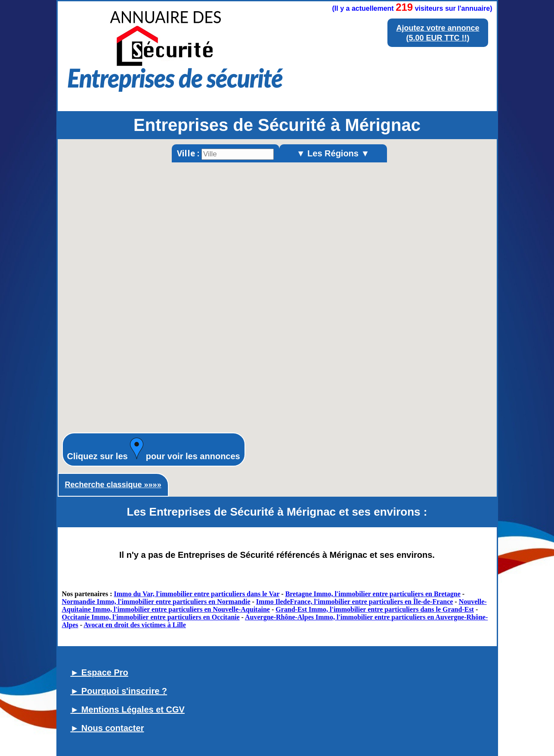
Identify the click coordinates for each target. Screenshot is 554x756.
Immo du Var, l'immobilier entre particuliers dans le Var (197, 594)
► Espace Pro (99, 672)
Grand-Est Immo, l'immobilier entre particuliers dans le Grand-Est (375, 609)
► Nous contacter (107, 728)
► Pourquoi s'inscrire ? (119, 691)
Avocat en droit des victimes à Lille (135, 625)
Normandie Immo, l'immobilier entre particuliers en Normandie (156, 602)
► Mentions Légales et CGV (128, 709)
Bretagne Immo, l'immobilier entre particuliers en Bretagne (373, 594)
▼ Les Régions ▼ (333, 153)
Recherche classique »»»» (113, 485)
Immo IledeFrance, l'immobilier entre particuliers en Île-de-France (355, 602)
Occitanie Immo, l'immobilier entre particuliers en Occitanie (151, 617)
